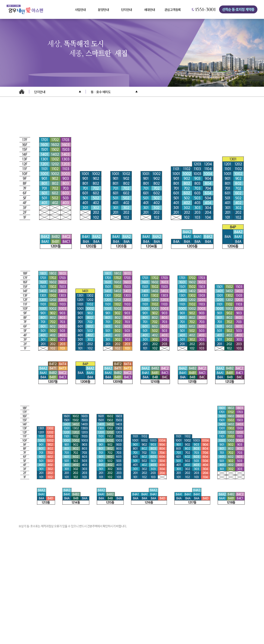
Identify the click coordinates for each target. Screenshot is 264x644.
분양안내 (103, 10)
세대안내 (150, 10)
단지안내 (127, 10)
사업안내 (80, 10)
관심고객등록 (173, 10)
